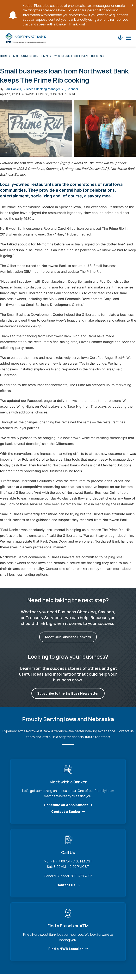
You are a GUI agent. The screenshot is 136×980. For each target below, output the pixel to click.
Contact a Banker (66, 812)
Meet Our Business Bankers (68, 637)
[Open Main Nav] (129, 38)
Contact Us (66, 885)
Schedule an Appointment (66, 805)
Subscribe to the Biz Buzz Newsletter (68, 693)
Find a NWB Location (66, 949)
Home (4, 56)
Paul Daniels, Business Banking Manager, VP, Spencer (41, 89)
